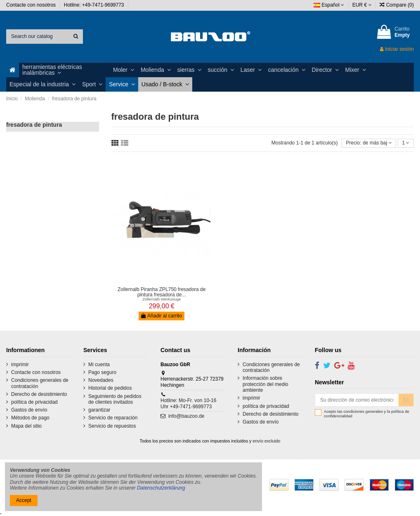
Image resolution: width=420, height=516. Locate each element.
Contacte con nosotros (32, 5)
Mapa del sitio (26, 426)
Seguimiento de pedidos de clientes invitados (115, 399)
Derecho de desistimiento (39, 394)
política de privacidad (34, 402)
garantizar (99, 410)
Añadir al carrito (162, 316)
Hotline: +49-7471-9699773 (95, 5)
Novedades (101, 380)
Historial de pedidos (110, 388)
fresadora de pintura (34, 125)
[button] (64, 70)
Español (329, 5)
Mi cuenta (99, 365)
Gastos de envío (29, 410)
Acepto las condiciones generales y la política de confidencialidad (367, 414)
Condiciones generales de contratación (40, 383)
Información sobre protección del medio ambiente (265, 384)
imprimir (20, 365)
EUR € (362, 5)
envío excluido (266, 441)
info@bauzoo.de (186, 416)
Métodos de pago (30, 418)
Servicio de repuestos (112, 426)
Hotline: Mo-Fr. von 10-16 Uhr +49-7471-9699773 (188, 403)
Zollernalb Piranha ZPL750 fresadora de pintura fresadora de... (162, 292)
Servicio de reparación (113, 418)
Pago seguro (102, 372)
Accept (24, 500)
